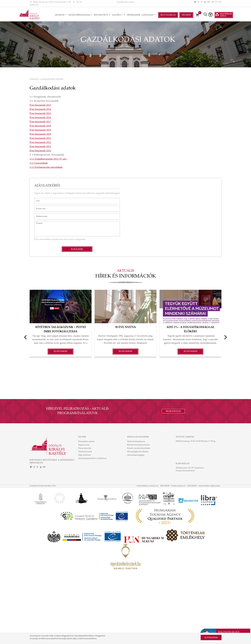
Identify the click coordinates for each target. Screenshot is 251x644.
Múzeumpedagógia (136, 455)
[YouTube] (205, 2)
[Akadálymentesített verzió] (210, 15)
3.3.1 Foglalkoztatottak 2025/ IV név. (48, 159)
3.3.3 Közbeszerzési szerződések (46, 167)
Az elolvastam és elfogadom (60, 239)
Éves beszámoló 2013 (40, 105)
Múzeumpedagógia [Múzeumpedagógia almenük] (81, 15)
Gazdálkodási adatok (52, 79)
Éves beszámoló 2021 (40, 138)
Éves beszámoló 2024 (40, 151)
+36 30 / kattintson (196, 468)
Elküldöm (77, 249)
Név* (37, 200)
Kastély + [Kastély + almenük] (119, 15)
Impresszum (84, 445)
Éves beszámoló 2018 (40, 126)
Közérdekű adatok (86, 442)
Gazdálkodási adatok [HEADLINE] (125, 2)
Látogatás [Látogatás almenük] (149, 15)
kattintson (190, 471)
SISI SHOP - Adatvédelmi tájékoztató (204, 486)
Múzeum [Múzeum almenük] (61, 15)
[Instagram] (198, 2)
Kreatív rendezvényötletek (139, 448)
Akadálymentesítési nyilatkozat (92, 458)
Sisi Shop (186, 15)
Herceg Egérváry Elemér (138, 452)
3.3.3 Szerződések (39, 163)
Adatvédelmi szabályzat (147, 486)
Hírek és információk (126, 276)
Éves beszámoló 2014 (40, 109)
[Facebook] (195, 2)
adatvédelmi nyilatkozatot (51, 239)
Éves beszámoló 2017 (40, 122)
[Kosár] (198, 15)
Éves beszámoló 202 (40, 143)
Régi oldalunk (85, 455)
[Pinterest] (202, 2)
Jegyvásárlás (168, 15)
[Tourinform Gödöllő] (224, 15)
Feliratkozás (173, 411)
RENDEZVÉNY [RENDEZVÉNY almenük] (103, 15)
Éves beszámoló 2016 (40, 118)
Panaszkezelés (85, 448)
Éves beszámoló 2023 (40, 147)
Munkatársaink (85, 452)
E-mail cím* (40, 207)
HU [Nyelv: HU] (213, 2)
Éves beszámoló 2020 (40, 134)
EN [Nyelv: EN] (217, 2)
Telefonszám (40, 215)
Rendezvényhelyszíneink (138, 445)
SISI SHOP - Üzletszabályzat (173, 486)
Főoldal (34, 79)
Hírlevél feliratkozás (136, 442)
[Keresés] (205, 15)
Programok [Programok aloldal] (134, 15)
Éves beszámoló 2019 (40, 130)
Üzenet (38, 223)
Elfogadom (211, 637)
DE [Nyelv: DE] (220, 2)
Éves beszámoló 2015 (40, 113)
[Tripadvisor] (208, 2)
